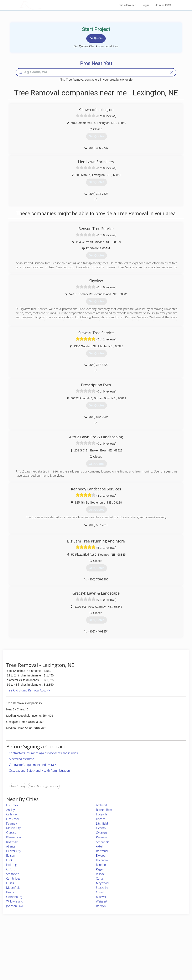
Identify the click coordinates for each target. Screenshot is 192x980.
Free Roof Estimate (44, 955)
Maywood (102, 883)
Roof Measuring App (86, 950)
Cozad (100, 892)
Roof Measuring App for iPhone (92, 955)
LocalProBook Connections (144, 955)
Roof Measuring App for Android (93, 959)
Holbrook (102, 860)
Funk (9, 860)
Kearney (12, 823)
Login (145, 5)
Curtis (100, 878)
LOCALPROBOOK (44, 5)
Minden (101, 865)
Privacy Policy (136, 946)
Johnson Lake (15, 906)
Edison (11, 856)
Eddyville (102, 814)
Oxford (11, 869)
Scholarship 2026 (138, 941)
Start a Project (126, 5)
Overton (101, 833)
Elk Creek (12, 805)
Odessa (11, 833)
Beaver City (14, 851)
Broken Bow (104, 810)
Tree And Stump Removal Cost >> (28, 690)
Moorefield (13, 888)
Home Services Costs (45, 941)
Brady (10, 892)
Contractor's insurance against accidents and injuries (43, 753)
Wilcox (100, 874)
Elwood (101, 856)
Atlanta (11, 846)
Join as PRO (163, 5)
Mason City (13, 828)
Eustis (10, 883)
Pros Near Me (41, 946)
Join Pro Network (84, 941)
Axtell (100, 846)
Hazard (101, 819)
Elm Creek (13, 819)
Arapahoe (102, 842)
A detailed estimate (21, 759)
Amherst (102, 805)
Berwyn (101, 906)
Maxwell (101, 897)
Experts (79, 946)
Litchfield (102, 823)
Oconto (101, 828)
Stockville (102, 888)
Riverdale (12, 842)
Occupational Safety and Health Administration (39, 771)
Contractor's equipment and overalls (33, 765)
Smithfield (13, 874)
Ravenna (102, 837)
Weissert (102, 901)
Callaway (12, 814)
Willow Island (15, 901)
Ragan (100, 869)
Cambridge (13, 878)
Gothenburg (14, 897)
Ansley (10, 810)
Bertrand (102, 851)
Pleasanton (14, 837)
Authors (133, 950)
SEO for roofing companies (144, 959)
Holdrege (12, 865)
